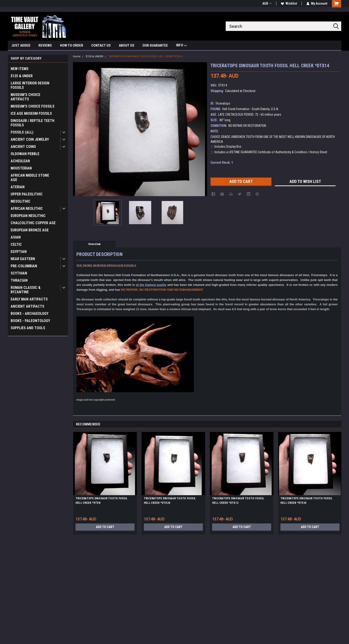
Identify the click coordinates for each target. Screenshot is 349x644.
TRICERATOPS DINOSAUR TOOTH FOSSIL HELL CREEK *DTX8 (101, 501)
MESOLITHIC (20, 201)
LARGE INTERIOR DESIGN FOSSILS (30, 85)
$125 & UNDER (22, 76)
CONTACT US (101, 45)
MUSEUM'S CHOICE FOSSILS (33, 106)
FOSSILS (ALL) (22, 132)
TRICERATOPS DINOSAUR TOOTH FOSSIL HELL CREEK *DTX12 (238, 501)
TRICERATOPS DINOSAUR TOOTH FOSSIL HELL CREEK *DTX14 (145, 56)
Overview (94, 244)
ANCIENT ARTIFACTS (27, 306)
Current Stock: (222, 163)
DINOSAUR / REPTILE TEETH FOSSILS (33, 123)
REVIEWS (45, 45)
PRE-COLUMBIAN (24, 266)
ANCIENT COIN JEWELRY (30, 139)
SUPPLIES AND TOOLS (28, 328)
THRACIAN (19, 280)
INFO (181, 46)
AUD (267, 3)
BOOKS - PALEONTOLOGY (30, 321)
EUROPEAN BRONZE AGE (30, 230)
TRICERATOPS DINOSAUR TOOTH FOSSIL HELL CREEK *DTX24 (170, 501)
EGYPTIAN (19, 252)
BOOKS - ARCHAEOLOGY (30, 314)
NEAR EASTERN (23, 259)
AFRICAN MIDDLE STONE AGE (30, 178)
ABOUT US (127, 45)
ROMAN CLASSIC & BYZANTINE (26, 290)
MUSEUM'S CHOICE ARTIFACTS (25, 97)
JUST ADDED (21, 45)
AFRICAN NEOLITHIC (27, 209)
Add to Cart (105, 527)
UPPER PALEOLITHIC (27, 194)
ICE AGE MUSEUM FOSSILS (31, 113)
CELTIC (16, 244)
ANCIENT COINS (23, 147)
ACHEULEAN (20, 161)
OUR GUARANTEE (155, 45)
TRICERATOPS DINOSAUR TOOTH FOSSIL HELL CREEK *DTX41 (306, 501)
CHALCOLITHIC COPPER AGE (33, 223)
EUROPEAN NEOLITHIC (28, 216)
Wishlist (289, 3)
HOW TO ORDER (72, 45)
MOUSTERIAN (21, 168)
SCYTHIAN (19, 273)
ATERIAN (18, 187)
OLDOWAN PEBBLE (25, 154)
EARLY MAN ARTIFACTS (29, 299)
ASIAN (16, 237)
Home (77, 56)
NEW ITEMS (20, 69)
